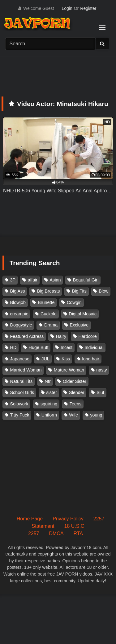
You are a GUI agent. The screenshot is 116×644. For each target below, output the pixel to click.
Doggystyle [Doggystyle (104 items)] (21, 325)
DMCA (56, 533)
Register (88, 8)
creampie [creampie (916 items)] (19, 314)
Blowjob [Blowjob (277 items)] (18, 302)
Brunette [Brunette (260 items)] (46, 302)
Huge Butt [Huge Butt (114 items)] (39, 347)
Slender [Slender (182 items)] (77, 392)
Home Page (30, 519)
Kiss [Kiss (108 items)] (66, 359)
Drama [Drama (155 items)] (51, 325)
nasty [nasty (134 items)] (101, 370)
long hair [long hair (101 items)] (91, 359)
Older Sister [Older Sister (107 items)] (75, 381)
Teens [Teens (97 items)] (75, 404)
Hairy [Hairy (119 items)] (61, 336)
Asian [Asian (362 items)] (55, 280)
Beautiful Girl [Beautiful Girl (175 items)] (86, 280)
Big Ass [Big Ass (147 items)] (18, 291)
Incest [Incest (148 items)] (67, 347)
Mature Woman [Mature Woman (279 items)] (69, 370)
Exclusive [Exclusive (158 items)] (79, 325)
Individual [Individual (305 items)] (94, 347)
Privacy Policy (68, 519)
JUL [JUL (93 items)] (45, 359)
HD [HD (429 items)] (13, 347)
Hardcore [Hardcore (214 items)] (87, 336)
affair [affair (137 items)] (32, 280)
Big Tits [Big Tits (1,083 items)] (79, 291)
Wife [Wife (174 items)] (73, 415)
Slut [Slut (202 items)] (100, 392)
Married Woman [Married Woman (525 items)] (26, 370)
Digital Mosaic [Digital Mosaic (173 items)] (83, 314)
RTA (78, 533)
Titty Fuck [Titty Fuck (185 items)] (20, 415)
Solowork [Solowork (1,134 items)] (19, 404)
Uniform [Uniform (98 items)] (49, 415)
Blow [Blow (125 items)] (103, 291)
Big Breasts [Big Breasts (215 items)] (49, 291)
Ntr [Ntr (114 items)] (48, 381)
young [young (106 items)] (96, 415)
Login (67, 8)
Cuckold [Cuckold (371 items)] (49, 314)
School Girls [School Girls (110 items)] (22, 392)
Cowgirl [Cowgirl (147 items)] (74, 302)
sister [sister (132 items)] (51, 392)
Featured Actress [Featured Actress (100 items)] (27, 336)
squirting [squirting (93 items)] (49, 404)
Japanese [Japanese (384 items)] (20, 359)
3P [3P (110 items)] (13, 280)
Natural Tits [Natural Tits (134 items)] (21, 381)
